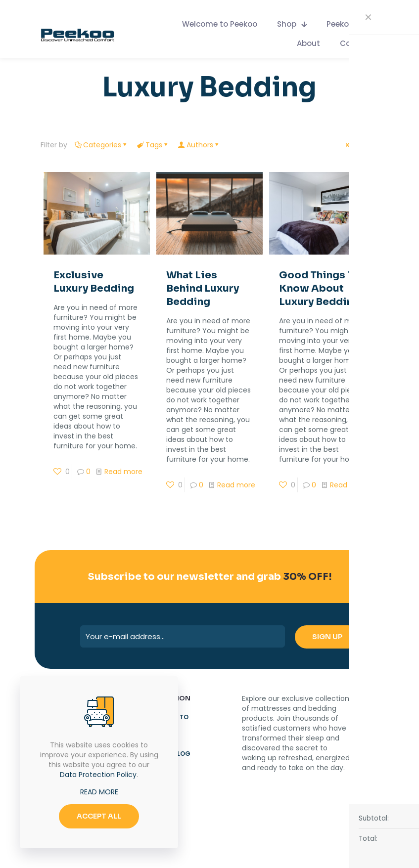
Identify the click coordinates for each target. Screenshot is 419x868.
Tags (153, 145)
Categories (101, 145)
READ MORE (99, 792)
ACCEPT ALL (99, 816)
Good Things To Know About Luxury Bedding (320, 288)
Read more (123, 472)
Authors (199, 145)
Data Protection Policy (98, 775)
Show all (362, 145)
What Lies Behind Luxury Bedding (203, 288)
